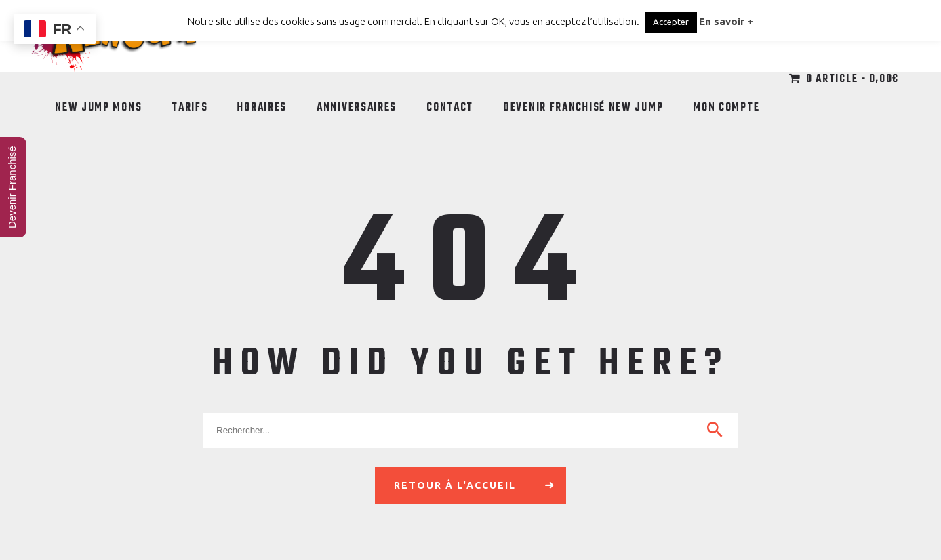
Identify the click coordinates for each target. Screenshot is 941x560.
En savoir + (726, 21)
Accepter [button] (671, 22)
